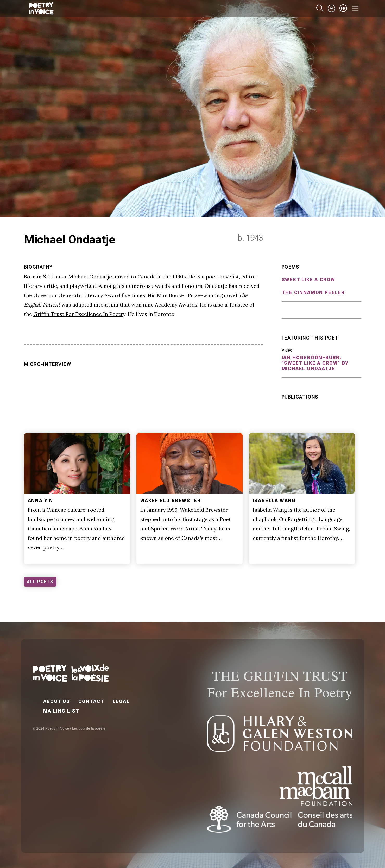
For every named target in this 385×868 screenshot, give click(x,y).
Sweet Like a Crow (309, 280)
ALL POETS (40, 582)
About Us (57, 701)
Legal (121, 701)
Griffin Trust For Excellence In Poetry (79, 314)
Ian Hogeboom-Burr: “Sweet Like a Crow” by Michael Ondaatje (315, 363)
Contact (91, 701)
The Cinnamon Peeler (313, 292)
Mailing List (61, 711)
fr (343, 8)
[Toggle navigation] (355, 8)
